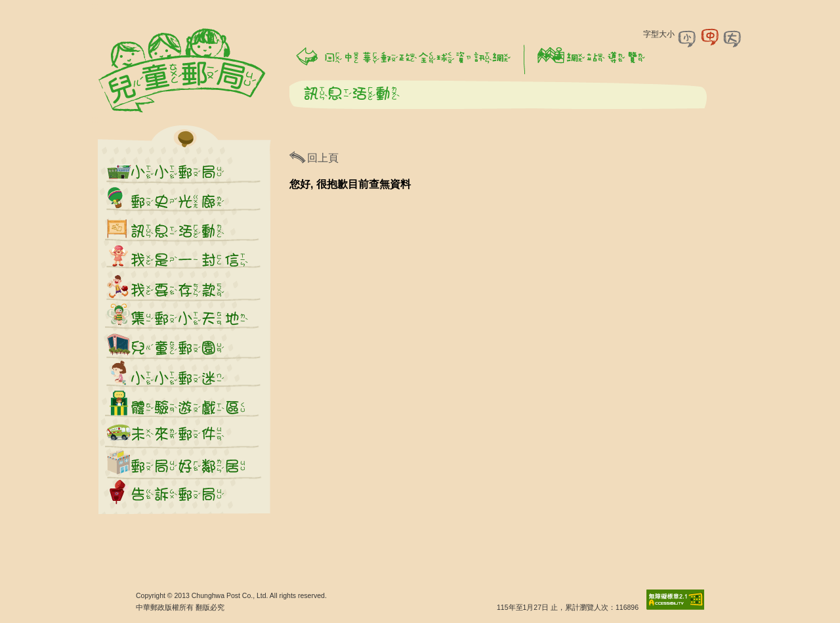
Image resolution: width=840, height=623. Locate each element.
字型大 (732, 38)
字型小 (688, 38)
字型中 (710, 38)
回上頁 (323, 158)
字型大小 (659, 34)
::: (95, 6)
